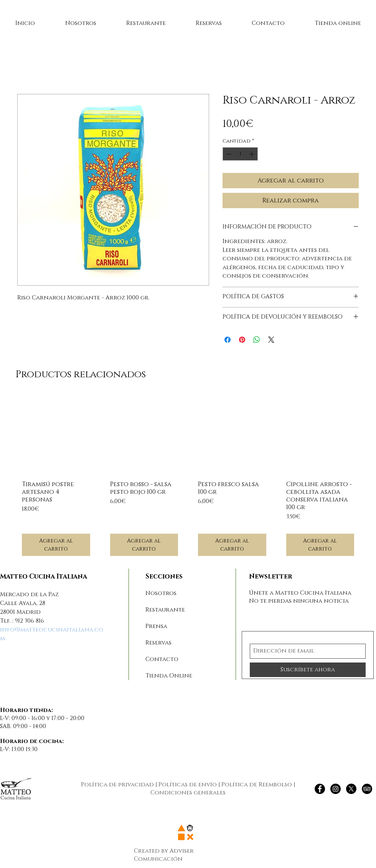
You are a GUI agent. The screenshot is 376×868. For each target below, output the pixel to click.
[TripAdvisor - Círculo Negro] (367, 789)
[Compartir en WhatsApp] (257, 340)
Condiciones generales (188, 793)
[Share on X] (271, 340)
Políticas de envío (188, 785)
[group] (188, 478)
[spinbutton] (240, 154)
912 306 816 (30, 621)
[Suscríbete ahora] (308, 670)
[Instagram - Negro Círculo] (336, 789)
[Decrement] (228, 154)
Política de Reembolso (257, 785)
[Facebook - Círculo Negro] (320, 789)
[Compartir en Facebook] (228, 340)
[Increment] (252, 154)
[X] (351, 789)
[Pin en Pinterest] (242, 340)
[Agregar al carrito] (56, 545)
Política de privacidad (117, 785)
